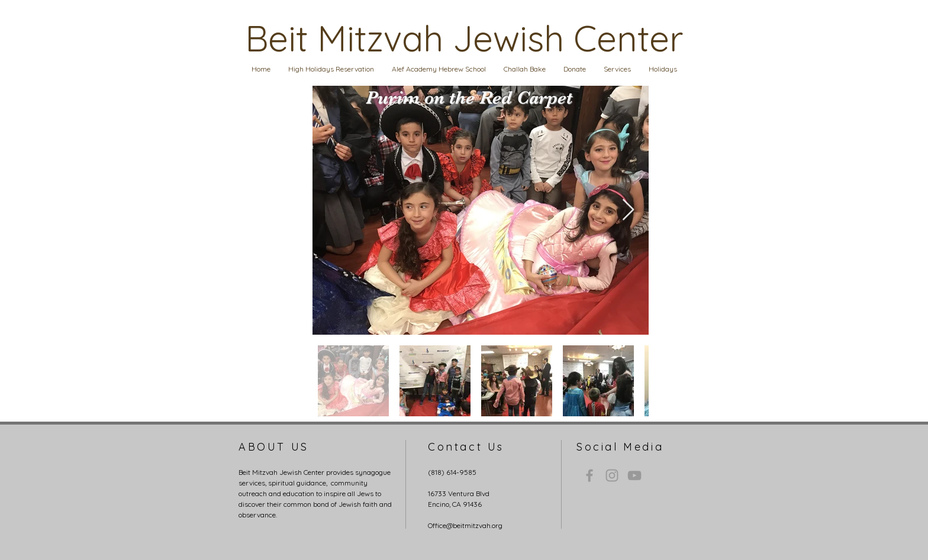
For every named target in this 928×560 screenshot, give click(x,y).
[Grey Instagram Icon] (612, 475)
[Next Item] (628, 210)
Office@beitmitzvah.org (465, 525)
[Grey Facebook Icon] (589, 475)
